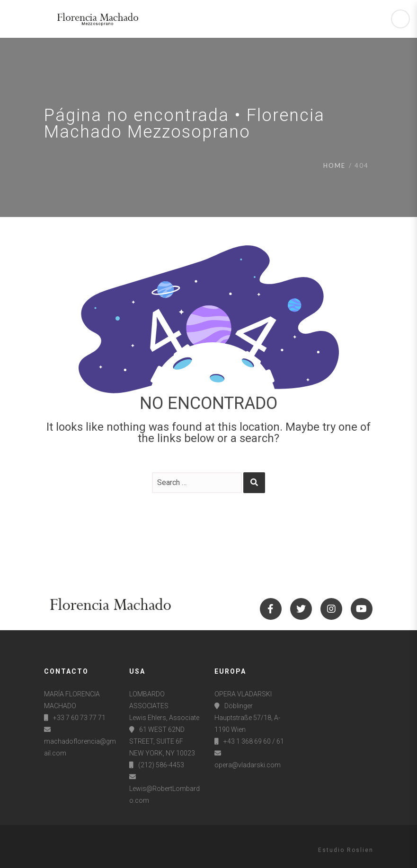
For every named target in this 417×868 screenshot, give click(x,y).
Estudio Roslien (346, 850)
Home (334, 165)
